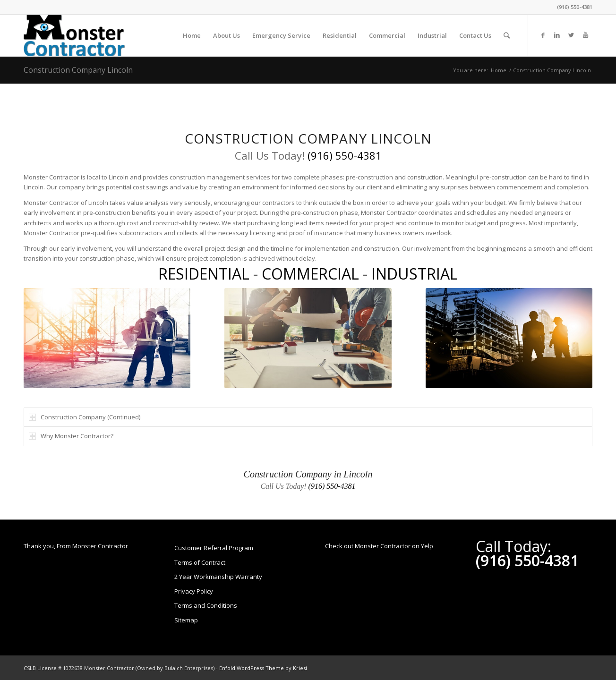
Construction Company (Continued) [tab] (85, 417)
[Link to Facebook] (543, 35)
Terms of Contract (200, 562)
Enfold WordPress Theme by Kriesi (263, 668)
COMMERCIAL (310, 274)
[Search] (507, 35)
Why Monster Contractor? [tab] (71, 436)
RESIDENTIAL (204, 274)
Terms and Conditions (206, 605)
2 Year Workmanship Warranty (218, 577)
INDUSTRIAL (415, 274)
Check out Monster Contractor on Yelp (379, 546)
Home (499, 70)
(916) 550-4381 (575, 7)
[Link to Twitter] (571, 35)
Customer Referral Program (214, 548)
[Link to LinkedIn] (557, 35)
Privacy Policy (194, 591)
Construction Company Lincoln (78, 70)
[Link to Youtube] (585, 35)
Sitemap (186, 620)
